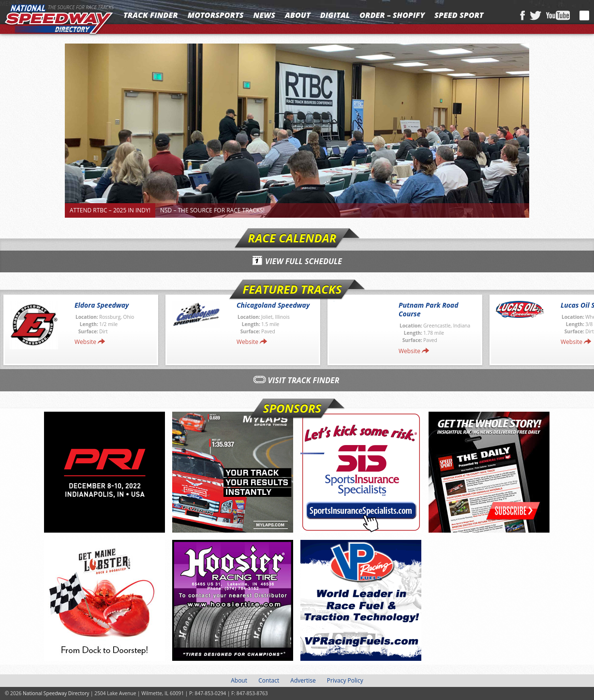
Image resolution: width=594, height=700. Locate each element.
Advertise (303, 680)
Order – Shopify (392, 15)
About (298, 15)
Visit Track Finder (304, 380)
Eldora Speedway (102, 305)
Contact (269, 680)
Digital (335, 15)
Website (85, 342)
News (264, 15)
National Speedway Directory (59, 20)
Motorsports (216, 15)
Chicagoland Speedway (273, 305)
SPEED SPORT (459, 15)
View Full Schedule (304, 261)
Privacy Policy (345, 680)
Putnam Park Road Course (429, 309)
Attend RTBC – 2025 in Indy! (110, 210)
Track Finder (151, 15)
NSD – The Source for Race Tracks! (212, 210)
